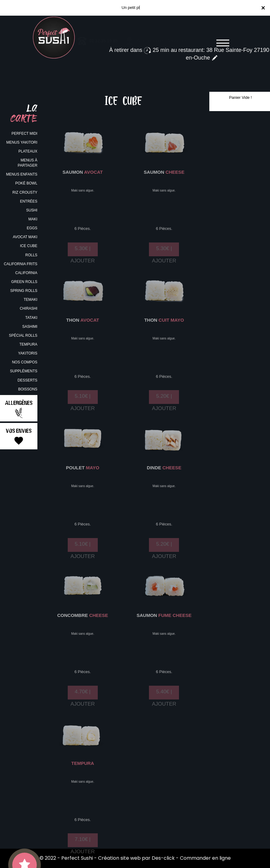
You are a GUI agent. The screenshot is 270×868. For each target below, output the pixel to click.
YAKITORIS (28, 353)
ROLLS (31, 255)
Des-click (163, 858)
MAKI (33, 219)
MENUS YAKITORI (22, 142)
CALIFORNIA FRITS (20, 264)
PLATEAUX (28, 151)
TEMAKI (30, 300)
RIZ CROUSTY (25, 192)
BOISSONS (28, 389)
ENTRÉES (29, 201)
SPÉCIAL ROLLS (23, 335)
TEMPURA (28, 344)
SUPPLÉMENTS (23, 371)
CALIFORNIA (26, 273)
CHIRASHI (28, 308)
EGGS (32, 228)
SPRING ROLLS (24, 291)
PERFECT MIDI (24, 134)
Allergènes (19, 409)
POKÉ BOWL (26, 183)
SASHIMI (30, 327)
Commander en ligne (205, 858)
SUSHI (32, 210)
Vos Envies (19, 437)
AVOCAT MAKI (25, 237)
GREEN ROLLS (24, 282)
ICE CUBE (29, 246)
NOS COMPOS (25, 362)
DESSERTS (27, 380)
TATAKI (31, 318)
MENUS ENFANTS (22, 174)
